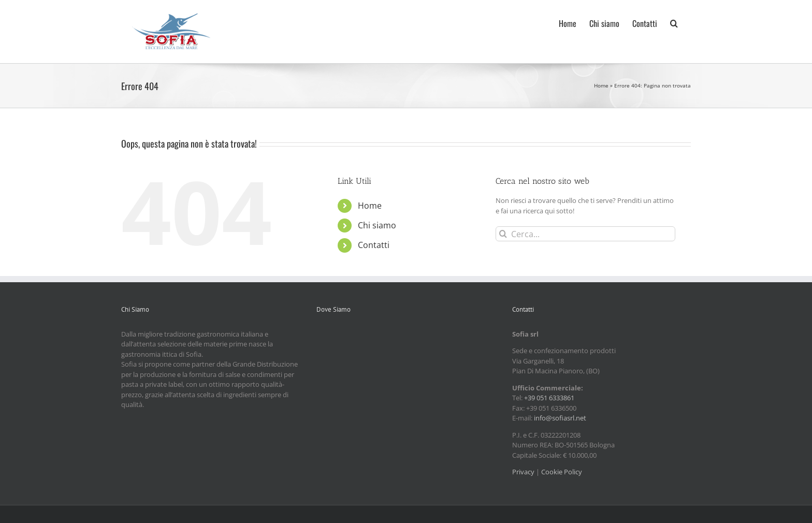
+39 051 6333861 (549, 398)
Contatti (374, 245)
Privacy (523, 472)
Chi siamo (377, 225)
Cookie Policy (562, 472)
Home (601, 85)
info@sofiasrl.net (560, 418)
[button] (674, 22)
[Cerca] (503, 234)
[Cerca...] (585, 234)
